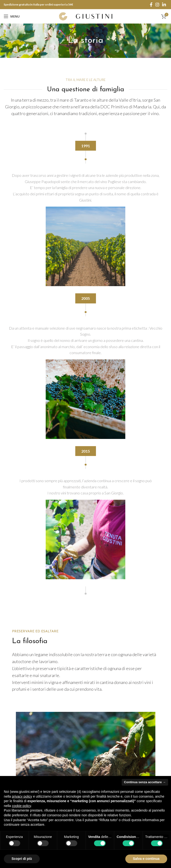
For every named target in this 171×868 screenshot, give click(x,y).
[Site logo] (86, 16)
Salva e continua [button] (146, 859)
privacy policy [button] (22, 796)
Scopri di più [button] (22, 859)
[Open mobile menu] (12, 16)
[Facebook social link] (151, 5)
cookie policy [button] (21, 806)
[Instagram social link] (157, 5)
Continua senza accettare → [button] (145, 782)
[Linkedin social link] (164, 5)
